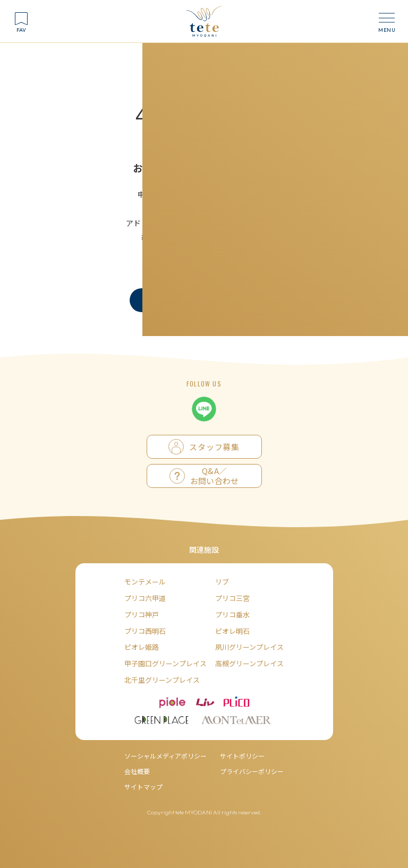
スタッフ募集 (204, 447)
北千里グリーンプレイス (162, 680)
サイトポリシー (242, 756)
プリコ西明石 (145, 631)
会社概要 (137, 771)
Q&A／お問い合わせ (204, 476)
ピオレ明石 (232, 631)
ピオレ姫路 (142, 647)
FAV (21, 30)
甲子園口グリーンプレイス (165, 663)
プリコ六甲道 (145, 598)
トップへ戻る (165, 300)
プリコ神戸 (142, 615)
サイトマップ (143, 787)
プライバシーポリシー (252, 771)
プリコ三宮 (232, 598)
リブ (222, 582)
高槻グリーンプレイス (249, 663)
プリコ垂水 (232, 615)
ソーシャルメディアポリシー (165, 756)
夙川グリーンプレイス (249, 647)
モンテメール (145, 582)
